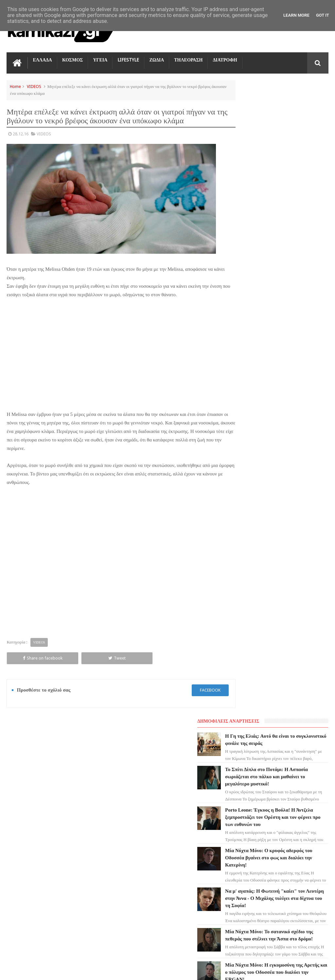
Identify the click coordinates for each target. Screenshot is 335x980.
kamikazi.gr (59, 970)
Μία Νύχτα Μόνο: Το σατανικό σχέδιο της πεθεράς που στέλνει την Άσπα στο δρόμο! (292, 336)
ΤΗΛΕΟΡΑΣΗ (188, 59)
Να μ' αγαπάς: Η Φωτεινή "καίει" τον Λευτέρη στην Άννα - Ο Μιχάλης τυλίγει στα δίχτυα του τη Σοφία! (181, 922)
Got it (323, 15)
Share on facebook (27, 648)
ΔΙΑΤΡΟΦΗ (225, 59)
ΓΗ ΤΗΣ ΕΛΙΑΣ (24, 786)
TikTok (17, 833)
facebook (194, 680)
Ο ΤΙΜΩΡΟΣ (22, 821)
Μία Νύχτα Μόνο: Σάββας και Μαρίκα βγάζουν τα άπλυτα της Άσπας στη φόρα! (293, 425)
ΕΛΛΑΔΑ (42, 59)
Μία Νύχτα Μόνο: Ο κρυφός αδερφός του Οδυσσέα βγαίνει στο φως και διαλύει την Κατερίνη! (179, 882)
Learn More (296, 15)
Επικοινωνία (311, 726)
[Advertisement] (113, 352)
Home (15, 86)
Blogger (273, 970)
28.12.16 (21, 133)
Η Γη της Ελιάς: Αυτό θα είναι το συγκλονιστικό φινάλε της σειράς (292, 105)
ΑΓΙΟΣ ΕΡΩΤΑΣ (25, 798)
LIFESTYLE (128, 59)
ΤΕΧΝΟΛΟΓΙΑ (24, 856)
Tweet (70, 648)
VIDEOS (34, 86)
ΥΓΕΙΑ (100, 59)
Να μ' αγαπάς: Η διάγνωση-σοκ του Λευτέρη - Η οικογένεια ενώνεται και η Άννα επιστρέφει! (293, 513)
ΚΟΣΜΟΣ (73, 59)
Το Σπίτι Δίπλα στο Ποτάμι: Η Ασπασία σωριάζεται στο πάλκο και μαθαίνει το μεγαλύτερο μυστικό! (181, 801)
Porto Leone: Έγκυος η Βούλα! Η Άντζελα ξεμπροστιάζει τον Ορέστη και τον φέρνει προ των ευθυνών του (181, 841)
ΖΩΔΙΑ (157, 59)
